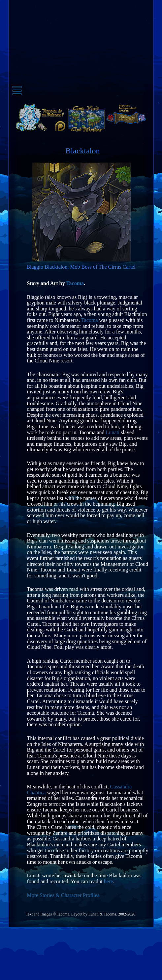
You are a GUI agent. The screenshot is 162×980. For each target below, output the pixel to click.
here (109, 881)
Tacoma (75, 283)
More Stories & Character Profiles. (64, 895)
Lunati (113, 432)
